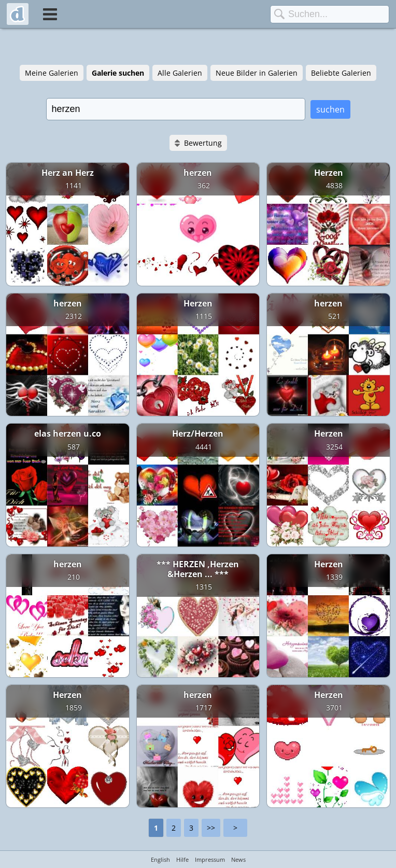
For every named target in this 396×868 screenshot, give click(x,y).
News (238, 859)
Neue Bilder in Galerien (257, 73)
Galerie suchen (118, 73)
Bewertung (203, 143)
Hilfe (182, 859)
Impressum (210, 859)
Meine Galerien (52, 73)
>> (211, 828)
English (160, 859)
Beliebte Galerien (341, 73)
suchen (330, 109)
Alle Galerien (180, 73)
